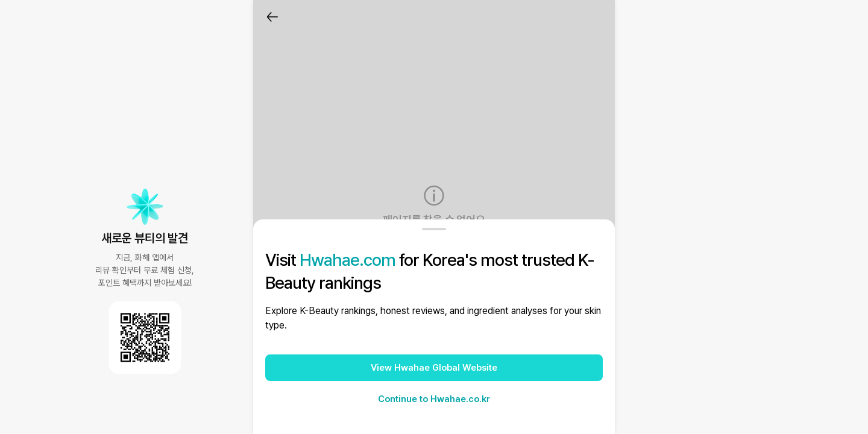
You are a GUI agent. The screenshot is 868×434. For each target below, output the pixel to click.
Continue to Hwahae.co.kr (434, 399)
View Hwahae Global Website (434, 368)
